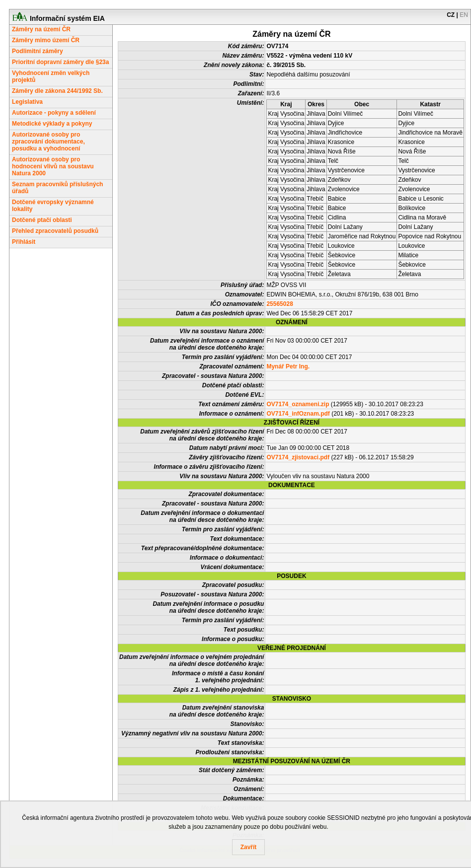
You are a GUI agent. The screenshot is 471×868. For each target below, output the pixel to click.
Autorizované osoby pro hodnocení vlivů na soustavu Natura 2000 (53, 166)
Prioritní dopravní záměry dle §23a (60, 62)
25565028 (279, 304)
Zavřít (249, 847)
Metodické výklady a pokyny (52, 124)
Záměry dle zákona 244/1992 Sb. (57, 91)
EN (464, 15)
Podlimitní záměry (38, 51)
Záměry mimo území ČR (46, 40)
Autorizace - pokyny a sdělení (54, 113)
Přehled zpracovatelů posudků (55, 231)
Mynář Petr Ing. (288, 366)
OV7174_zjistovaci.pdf (298, 457)
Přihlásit (24, 242)
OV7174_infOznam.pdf (298, 414)
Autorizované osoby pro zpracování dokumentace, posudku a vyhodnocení (48, 142)
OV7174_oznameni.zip (298, 404)
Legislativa (27, 102)
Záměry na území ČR (41, 29)
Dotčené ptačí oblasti (42, 220)
